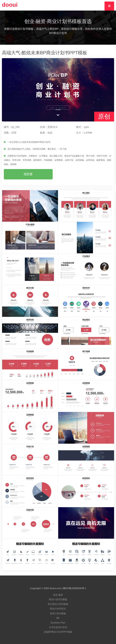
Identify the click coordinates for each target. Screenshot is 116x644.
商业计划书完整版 (58, 599)
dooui (10, 5)
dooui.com (55, 588)
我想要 (28, 174)
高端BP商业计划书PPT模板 (58, 632)
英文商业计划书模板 (58, 604)
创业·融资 (58, 595)
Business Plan (58, 623)
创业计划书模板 (58, 613)
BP (58, 618)
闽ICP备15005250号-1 (74, 588)
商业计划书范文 (58, 609)
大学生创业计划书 (58, 627)
